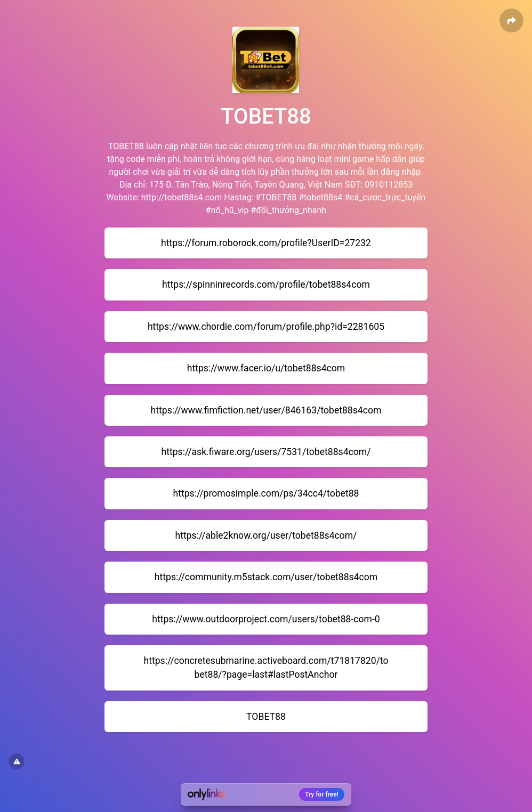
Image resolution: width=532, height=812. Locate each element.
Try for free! (322, 794)
